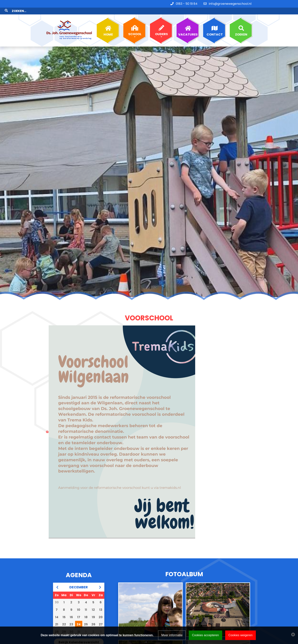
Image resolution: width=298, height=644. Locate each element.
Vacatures (188, 28)
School (135, 27)
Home (108, 28)
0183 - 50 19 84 (187, 4)
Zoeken (241, 28)
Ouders (161, 27)
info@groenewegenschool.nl (230, 4)
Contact (215, 28)
